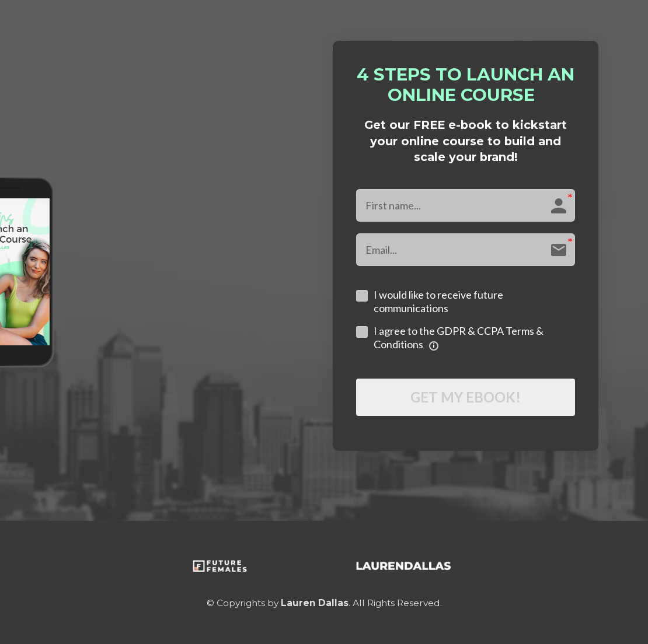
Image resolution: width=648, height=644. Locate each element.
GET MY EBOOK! (466, 397)
